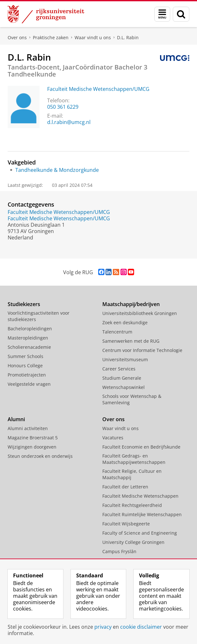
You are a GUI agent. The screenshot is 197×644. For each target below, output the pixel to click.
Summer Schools (26, 356)
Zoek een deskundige (125, 322)
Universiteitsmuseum (125, 359)
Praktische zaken (51, 37)
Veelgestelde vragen (29, 384)
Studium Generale (122, 378)
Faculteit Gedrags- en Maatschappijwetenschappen (134, 459)
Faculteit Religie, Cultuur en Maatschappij (132, 474)
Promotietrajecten (27, 375)
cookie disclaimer (141, 627)
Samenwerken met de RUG (131, 341)
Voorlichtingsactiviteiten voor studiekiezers (39, 316)
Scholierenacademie (29, 347)
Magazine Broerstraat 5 (33, 438)
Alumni (16, 419)
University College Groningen (133, 542)
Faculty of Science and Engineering (140, 533)
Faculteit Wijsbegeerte (126, 524)
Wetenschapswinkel (124, 387)
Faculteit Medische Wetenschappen (140, 496)
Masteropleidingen (28, 338)
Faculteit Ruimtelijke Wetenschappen (142, 514)
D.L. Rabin (128, 37)
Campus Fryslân (119, 551)
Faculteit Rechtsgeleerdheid (132, 505)
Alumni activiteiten (28, 428)
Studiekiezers (24, 304)
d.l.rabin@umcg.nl (69, 122)
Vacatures (113, 438)
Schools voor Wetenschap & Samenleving (132, 399)
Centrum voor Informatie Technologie (142, 350)
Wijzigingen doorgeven (32, 447)
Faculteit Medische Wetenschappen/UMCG (98, 89)
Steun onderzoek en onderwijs (40, 456)
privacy (103, 627)
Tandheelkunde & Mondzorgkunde (57, 170)
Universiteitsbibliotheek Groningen (140, 313)
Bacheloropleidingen (30, 329)
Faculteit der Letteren (125, 487)
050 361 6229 (63, 107)
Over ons (17, 37)
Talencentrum (117, 332)
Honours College (25, 366)
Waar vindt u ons (93, 37)
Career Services (119, 369)
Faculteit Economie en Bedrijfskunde (141, 447)
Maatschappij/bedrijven (131, 304)
